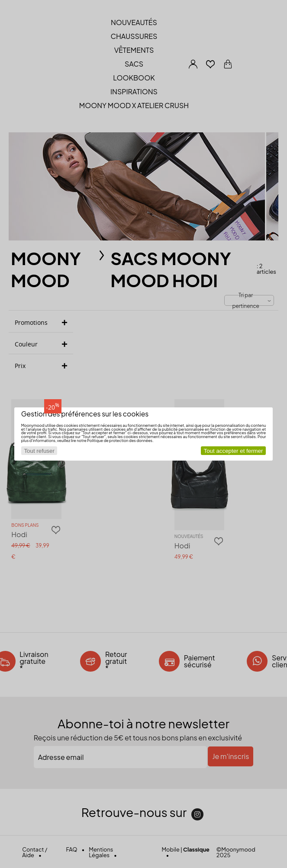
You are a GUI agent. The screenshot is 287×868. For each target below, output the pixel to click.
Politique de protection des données (120, 440)
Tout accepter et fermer (234, 451)
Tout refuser (39, 451)
